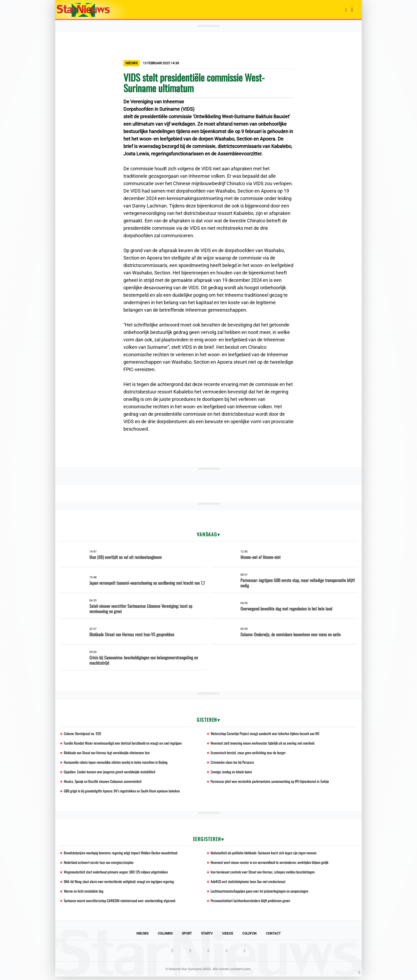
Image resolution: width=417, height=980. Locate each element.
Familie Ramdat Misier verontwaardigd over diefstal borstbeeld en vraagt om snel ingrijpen (124, 743)
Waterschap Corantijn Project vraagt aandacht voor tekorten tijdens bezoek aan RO (266, 734)
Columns (165, 937)
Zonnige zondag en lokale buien (231, 773)
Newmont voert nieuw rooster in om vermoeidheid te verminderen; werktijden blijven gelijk (271, 865)
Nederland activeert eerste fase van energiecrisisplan (99, 865)
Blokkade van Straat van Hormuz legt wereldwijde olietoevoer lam (108, 753)
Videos (228, 937)
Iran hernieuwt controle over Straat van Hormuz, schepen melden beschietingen (264, 874)
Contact (273, 937)
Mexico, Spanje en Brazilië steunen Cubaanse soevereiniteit (103, 783)
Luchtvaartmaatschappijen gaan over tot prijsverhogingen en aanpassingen (260, 894)
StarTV (207, 937)
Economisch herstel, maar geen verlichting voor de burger (249, 753)
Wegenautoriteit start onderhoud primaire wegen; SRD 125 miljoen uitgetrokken (117, 874)
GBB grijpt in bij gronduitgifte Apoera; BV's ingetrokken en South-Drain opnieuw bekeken (123, 793)
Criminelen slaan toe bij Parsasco (233, 763)
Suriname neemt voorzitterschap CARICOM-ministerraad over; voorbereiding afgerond (121, 904)
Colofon (249, 937)
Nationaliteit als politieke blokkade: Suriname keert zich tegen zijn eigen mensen (264, 855)
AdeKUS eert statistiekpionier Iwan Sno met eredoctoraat (249, 884)
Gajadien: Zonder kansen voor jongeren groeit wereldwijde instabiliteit (110, 773)
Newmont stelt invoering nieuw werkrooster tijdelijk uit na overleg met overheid (264, 743)
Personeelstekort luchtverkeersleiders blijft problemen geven (251, 904)
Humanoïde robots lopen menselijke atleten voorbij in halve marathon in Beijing (116, 763)
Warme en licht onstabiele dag (84, 894)
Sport (187, 937)
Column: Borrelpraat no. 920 (83, 734)
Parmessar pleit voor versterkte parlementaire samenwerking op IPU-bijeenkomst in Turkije (272, 783)
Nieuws (142, 937)
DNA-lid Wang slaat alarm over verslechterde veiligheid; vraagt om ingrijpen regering (120, 884)
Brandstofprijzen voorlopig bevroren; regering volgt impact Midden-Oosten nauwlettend (122, 855)
